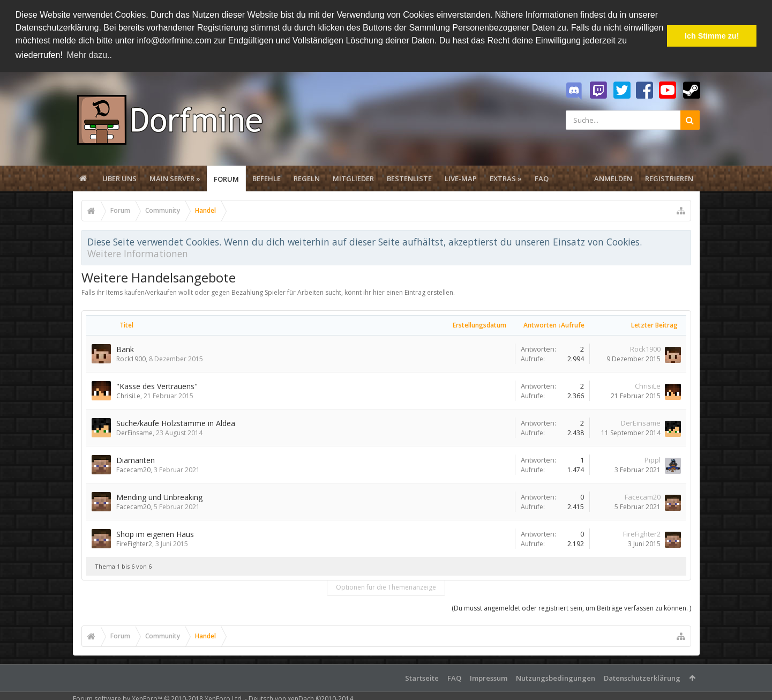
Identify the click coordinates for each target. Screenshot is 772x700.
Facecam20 (133, 470)
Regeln (307, 178)
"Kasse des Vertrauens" (157, 386)
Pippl (653, 460)
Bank (125, 349)
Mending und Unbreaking (159, 497)
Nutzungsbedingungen (556, 678)
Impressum (489, 678)
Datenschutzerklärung (642, 678)
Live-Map (461, 178)
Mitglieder (353, 178)
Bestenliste (409, 178)
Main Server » (175, 178)
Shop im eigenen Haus (155, 534)
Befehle (267, 178)
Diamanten (136, 460)
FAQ (542, 178)
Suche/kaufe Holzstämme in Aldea (176, 423)
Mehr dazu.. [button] (89, 55)
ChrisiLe (128, 396)
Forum (226, 179)
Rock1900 (131, 359)
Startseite (422, 678)
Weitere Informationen (138, 254)
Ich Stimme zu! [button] (712, 36)
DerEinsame (134, 433)
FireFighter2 (134, 544)
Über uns (119, 178)
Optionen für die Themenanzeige (386, 587)
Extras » (506, 178)
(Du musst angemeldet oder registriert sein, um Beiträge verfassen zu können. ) (571, 608)
